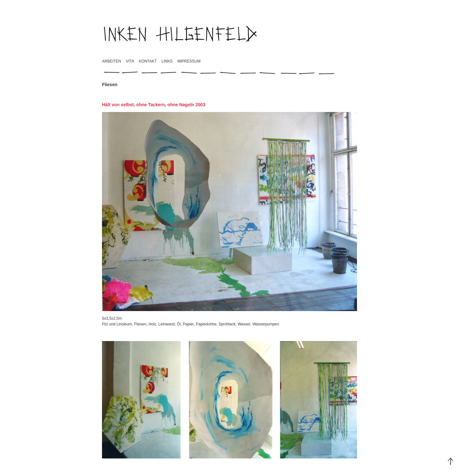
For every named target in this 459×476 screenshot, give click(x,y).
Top (451, 461)
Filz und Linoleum (117, 324)
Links (167, 61)
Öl (179, 324)
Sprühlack (227, 324)
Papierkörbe (206, 324)
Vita (130, 61)
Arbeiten (112, 61)
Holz (152, 324)
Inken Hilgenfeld (181, 33)
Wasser (244, 324)
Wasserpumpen (266, 324)
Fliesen (140, 324)
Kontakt (148, 61)
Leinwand (167, 324)
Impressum (189, 61)
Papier (188, 324)
